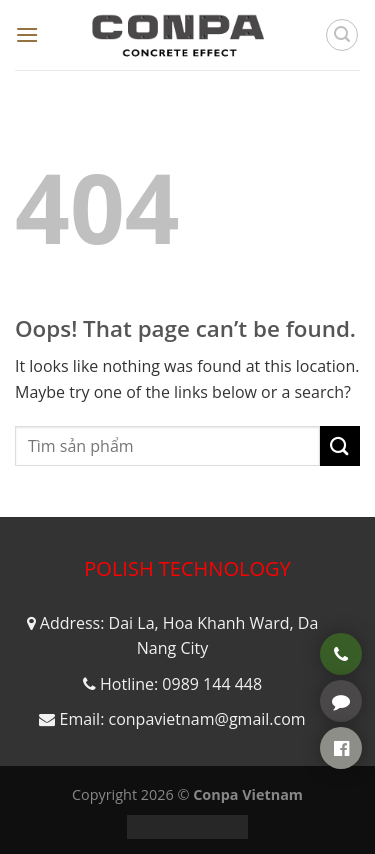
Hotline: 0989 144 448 (181, 684)
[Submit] (340, 445)
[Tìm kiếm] (342, 35)
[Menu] (27, 34)
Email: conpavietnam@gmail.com (182, 719)
